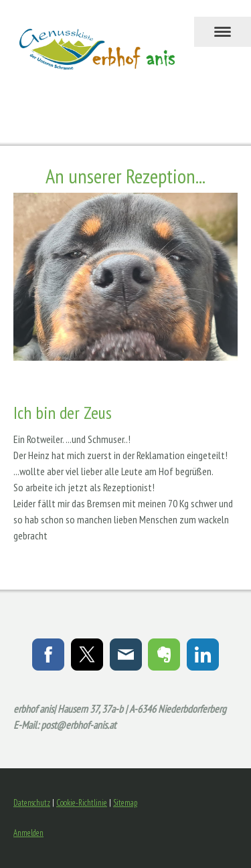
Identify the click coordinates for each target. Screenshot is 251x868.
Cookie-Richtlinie (82, 803)
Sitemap (125, 803)
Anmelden (28, 833)
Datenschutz (32, 803)
